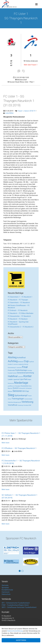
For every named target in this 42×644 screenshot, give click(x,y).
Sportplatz (5, 588)
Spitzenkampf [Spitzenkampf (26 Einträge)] (21, 395)
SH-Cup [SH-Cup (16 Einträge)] (26, 391)
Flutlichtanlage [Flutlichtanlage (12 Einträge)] (21, 370)
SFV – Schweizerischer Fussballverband (16, 603)
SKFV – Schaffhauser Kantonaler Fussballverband (19, 607)
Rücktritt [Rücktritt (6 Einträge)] (16, 388)
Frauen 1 (21, 111)
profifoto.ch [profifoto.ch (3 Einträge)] (11, 386)
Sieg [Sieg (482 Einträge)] (11, 395)
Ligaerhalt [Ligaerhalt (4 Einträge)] (16, 379)
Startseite (5, 585)
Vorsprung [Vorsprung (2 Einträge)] (20, 405)
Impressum (6, 592)
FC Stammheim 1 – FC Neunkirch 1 (20, 297)
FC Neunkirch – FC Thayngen (18, 300)
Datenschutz (6, 594)
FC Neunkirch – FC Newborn (18, 319)
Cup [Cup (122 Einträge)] (26, 361)
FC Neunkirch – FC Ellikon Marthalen (21, 313)
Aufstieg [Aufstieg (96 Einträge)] (13, 361)
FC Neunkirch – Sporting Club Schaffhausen (18, 323)
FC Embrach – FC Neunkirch (18, 310)
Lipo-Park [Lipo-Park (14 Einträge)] (24, 379)
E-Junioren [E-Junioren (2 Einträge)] (15, 364)
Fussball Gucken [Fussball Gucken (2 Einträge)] (12, 373)
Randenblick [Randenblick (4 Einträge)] (25, 386)
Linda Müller (9, 113)
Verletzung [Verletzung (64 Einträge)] (27, 402)
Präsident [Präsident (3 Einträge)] (18, 386)
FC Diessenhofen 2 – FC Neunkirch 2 (21, 327)
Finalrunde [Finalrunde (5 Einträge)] (11, 370)
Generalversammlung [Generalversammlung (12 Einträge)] (25, 373)
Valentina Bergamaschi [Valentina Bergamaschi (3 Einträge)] (15, 402)
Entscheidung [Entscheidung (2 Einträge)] (11, 368)
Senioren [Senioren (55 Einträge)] (17, 391)
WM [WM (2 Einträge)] (30, 405)
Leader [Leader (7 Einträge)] (10, 379)
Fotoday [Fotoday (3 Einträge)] (30, 370)
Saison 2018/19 (30, 111)
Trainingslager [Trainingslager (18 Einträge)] (18, 399)
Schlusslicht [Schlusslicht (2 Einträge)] (22, 388)
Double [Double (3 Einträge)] (10, 364)
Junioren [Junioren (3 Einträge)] (20, 377)
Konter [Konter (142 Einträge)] (27, 376)
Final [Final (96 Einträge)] (25, 367)
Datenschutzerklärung (15, 631)
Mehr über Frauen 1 (31, 65)
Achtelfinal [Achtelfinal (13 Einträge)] (21, 358)
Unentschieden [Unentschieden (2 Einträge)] (28, 399)
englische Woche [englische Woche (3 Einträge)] (23, 364)
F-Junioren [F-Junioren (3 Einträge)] (19, 368)
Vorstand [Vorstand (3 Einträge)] (26, 405)
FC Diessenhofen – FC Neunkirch (19, 316)
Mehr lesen (6, 443)
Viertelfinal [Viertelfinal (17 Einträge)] (12, 405)
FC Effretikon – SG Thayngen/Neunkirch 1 (19, 448)
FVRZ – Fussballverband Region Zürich (15, 605)
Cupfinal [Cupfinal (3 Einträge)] (31, 362)
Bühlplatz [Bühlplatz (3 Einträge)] (21, 362)
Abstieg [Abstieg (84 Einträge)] (12, 357)
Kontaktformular (7, 590)
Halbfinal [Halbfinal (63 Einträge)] (13, 376)
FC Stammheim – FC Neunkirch (19, 303)
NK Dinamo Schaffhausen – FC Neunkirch (19, 307)
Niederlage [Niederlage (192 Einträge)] (21, 383)
